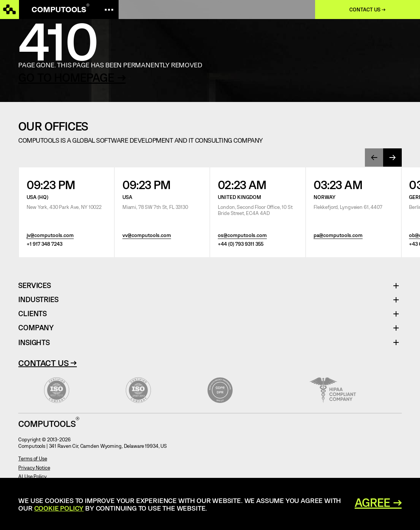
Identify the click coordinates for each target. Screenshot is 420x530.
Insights (34, 342)
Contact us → (368, 10)
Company (36, 328)
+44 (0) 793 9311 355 (241, 244)
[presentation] (374, 158)
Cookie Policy (59, 508)
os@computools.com (242, 235)
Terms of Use (32, 458)
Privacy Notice (34, 468)
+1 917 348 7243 (44, 244)
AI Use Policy (32, 476)
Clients (32, 314)
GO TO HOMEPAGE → (72, 77)
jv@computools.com (50, 235)
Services (37, 286)
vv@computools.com (147, 235)
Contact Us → (48, 363)
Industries (38, 300)
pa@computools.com (338, 235)
